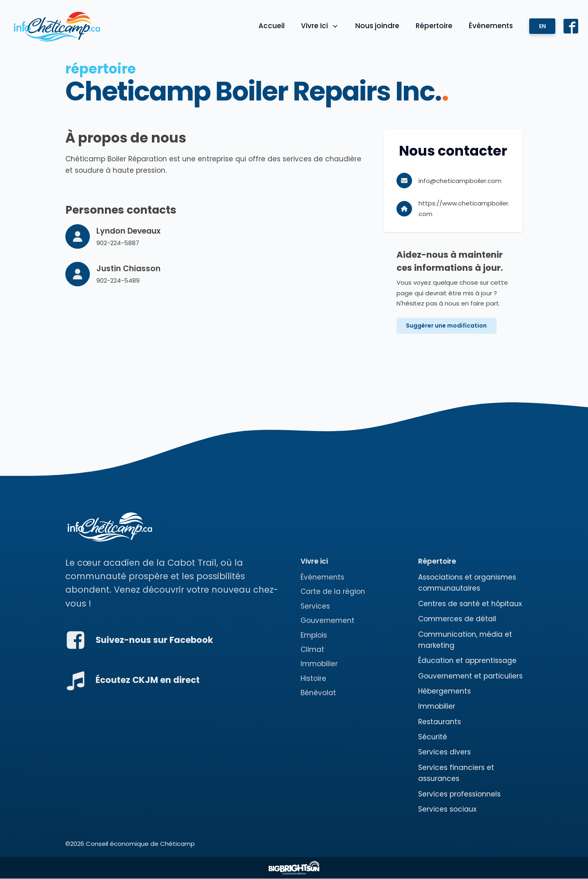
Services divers (444, 752)
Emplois (314, 635)
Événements (490, 26)
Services (315, 607)
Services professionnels (459, 794)
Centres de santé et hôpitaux (470, 604)
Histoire (313, 678)
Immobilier (319, 664)
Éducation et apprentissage (467, 661)
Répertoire (434, 26)
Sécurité (433, 737)
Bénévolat (318, 693)
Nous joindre (377, 26)
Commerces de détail (457, 619)
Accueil (271, 26)
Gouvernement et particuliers (470, 676)
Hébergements (444, 692)
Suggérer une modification (447, 326)
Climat (312, 650)
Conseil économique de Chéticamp (140, 844)
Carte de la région (333, 592)
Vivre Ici (319, 26)
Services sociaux (447, 810)
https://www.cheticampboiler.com (464, 208)
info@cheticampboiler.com (460, 181)
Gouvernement (327, 621)
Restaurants (440, 722)
